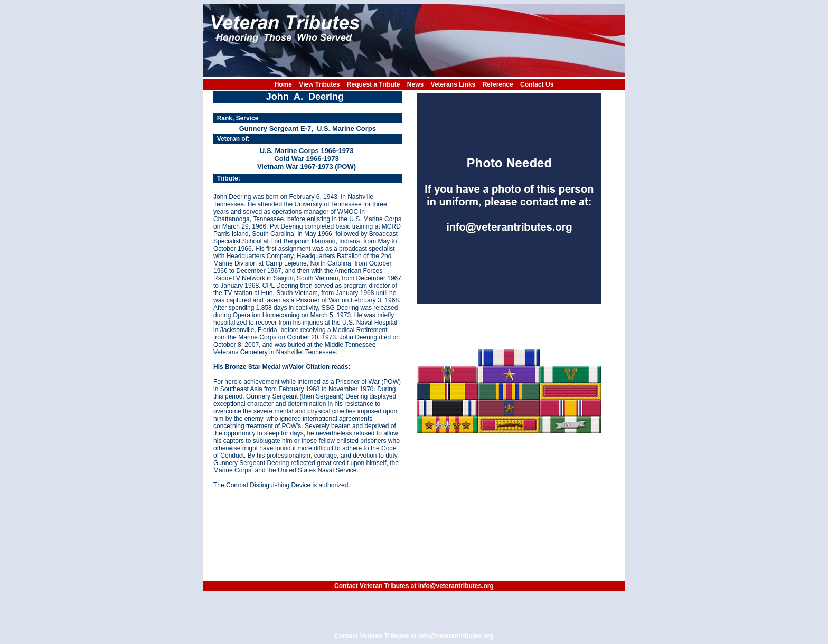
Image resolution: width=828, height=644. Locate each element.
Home (283, 84)
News (415, 84)
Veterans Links (453, 84)
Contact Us (537, 84)
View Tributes (319, 84)
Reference (498, 84)
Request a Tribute (374, 84)
